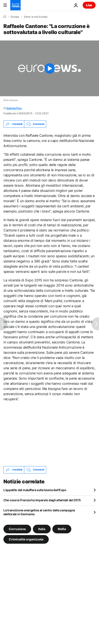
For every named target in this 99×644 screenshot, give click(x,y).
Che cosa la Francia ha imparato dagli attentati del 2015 (42, 500)
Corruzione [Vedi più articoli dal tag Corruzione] (17, 529)
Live (89, 5)
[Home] (5, 17)
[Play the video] (49, 68)
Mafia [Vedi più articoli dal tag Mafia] (62, 529)
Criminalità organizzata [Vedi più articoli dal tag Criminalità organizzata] (26, 539)
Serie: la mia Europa (36, 17)
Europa (15, 17)
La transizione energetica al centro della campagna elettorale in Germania (39, 512)
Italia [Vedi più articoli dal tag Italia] (42, 529)
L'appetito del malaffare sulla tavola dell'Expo (35, 490)
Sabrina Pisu (14, 108)
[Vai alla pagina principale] (15, 5)
